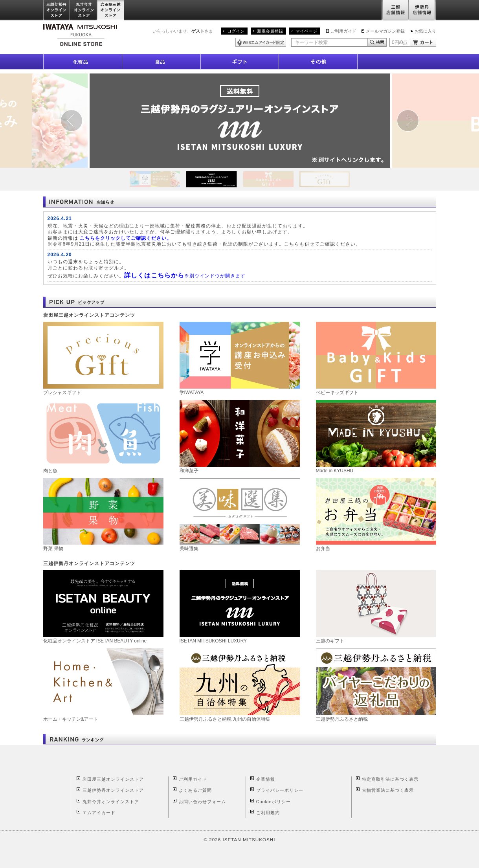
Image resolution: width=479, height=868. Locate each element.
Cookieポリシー (273, 802)
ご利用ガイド (343, 31)
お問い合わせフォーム (202, 802)
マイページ (306, 31)
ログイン (236, 31)
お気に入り (425, 31)
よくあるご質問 (195, 790)
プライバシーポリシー (280, 790)
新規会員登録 (270, 31)
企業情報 (266, 779)
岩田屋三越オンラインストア (111, 10)
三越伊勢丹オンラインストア (57, 10)
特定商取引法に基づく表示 (390, 779)
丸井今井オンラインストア (84, 10)
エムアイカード (99, 813)
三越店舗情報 (395, 10)
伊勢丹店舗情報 (422, 10)
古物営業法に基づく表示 (388, 790)
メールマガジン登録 (385, 31)
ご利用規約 (268, 813)
